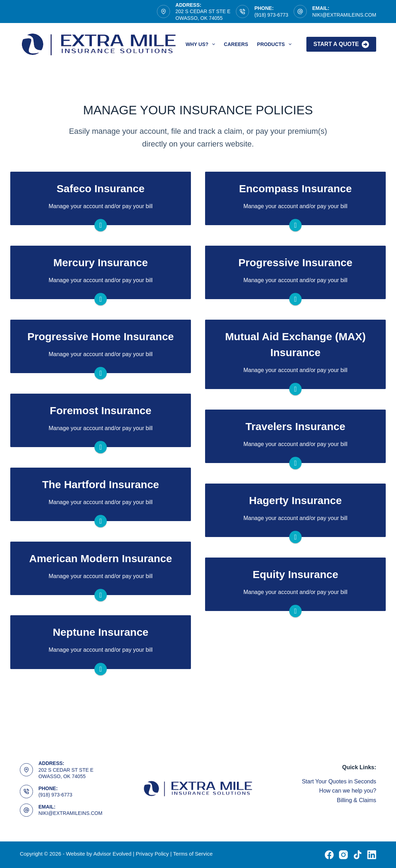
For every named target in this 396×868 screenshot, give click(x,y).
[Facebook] (329, 855)
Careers (236, 44)
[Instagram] (343, 855)
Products (276, 44)
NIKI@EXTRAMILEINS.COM (344, 15)
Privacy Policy (152, 854)
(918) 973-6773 (271, 15)
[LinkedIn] (372, 855)
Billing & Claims (357, 800)
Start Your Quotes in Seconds (339, 781)
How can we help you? (348, 791)
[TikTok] (358, 855)
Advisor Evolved (113, 854)
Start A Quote (341, 44)
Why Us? (202, 44)
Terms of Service (193, 854)
